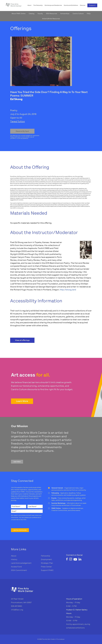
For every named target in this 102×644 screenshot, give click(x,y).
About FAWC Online (19, 14)
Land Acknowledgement (21, 563)
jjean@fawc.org (14, 138)
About (14, 556)
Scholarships (65, 14)
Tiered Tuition (18, 121)
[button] (22, 401)
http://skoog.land (68, 290)
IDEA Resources (52, 14)
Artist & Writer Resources (51, 19)
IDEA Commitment (19, 570)
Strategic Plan (47, 563)
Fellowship (46, 556)
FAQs (89, 14)
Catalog (32, 14)
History (14, 559)
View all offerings (22, 340)
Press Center (46, 567)
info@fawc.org (17, 610)
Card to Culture (78, 14)
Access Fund (16, 567)
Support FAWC (47, 570)
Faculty (40, 14)
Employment (46, 559)
